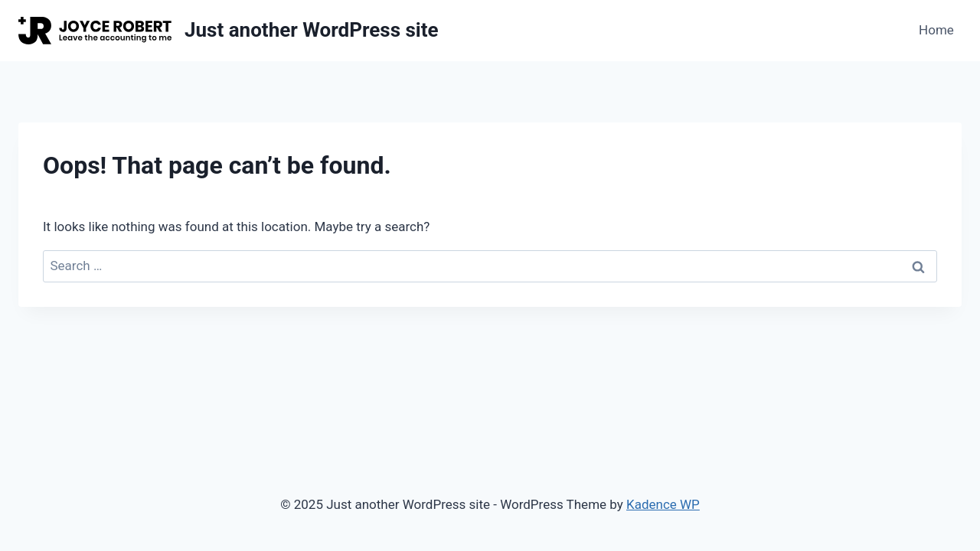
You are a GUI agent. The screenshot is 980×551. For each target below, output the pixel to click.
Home (936, 30)
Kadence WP (663, 504)
